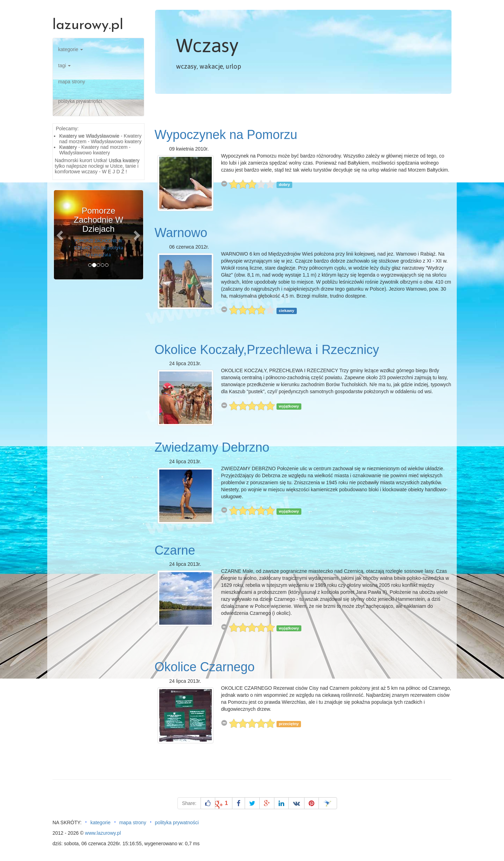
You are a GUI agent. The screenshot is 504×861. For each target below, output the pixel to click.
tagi (64, 65)
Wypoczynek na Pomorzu (226, 135)
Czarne (175, 550)
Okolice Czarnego (205, 667)
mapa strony (72, 82)
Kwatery (68, 147)
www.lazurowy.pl (103, 833)
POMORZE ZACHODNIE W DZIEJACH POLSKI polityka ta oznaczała (99, 248)
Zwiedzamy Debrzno (212, 447)
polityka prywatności (80, 101)
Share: (189, 803)
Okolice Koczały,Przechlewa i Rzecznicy (267, 350)
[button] (61, 235)
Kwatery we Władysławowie (89, 136)
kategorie (71, 49)
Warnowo (181, 233)
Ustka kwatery (124, 160)
